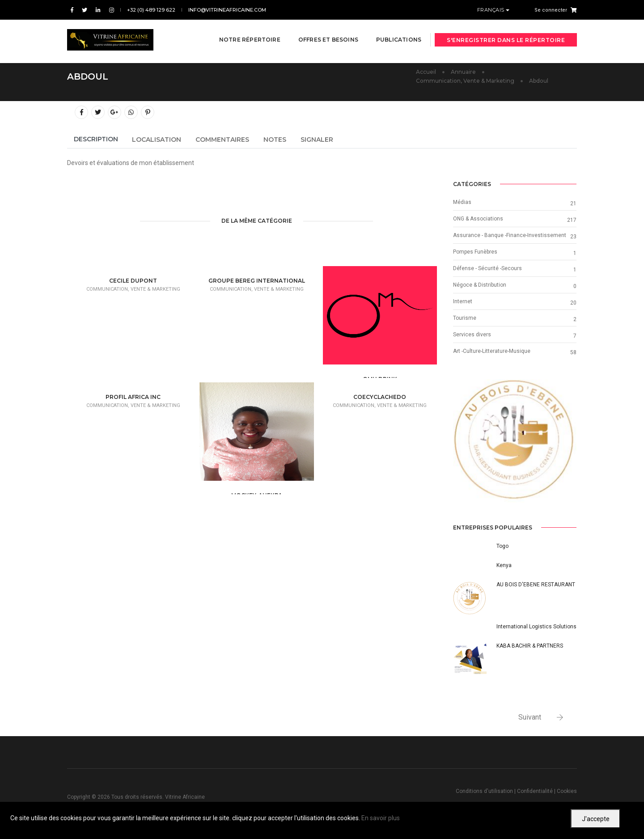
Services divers (472, 335)
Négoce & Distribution (480, 285)
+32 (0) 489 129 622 (151, 10)
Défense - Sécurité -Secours (487, 268)
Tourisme (465, 318)
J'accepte (596, 819)
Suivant (530, 717)
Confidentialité (535, 791)
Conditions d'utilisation (484, 791)
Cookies (567, 791)
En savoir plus (381, 818)
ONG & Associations (478, 219)
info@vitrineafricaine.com (227, 10)
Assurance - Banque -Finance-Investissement (510, 235)
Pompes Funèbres (475, 252)
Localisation (157, 140)
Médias (462, 202)
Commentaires (222, 140)
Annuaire (463, 72)
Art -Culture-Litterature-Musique (492, 351)
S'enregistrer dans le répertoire (506, 32)
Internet (463, 301)
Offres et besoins (321, 32)
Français (492, 10)
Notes (275, 140)
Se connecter (551, 10)
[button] (462, 441)
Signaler (317, 140)
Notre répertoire (243, 32)
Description (96, 139)
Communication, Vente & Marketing (465, 81)
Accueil (426, 72)
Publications (392, 32)
